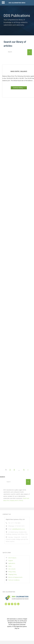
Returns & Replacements (15, 577)
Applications (12, 563)
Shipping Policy (13, 574)
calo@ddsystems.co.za (18, 529)
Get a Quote (12, 569)
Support (11, 561)
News (10, 566)
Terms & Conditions (14, 580)
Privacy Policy (12, 572)
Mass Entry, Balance (19, 71)
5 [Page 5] (24, 470)
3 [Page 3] (14, 470)
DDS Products (12, 558)
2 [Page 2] (10, 470)
